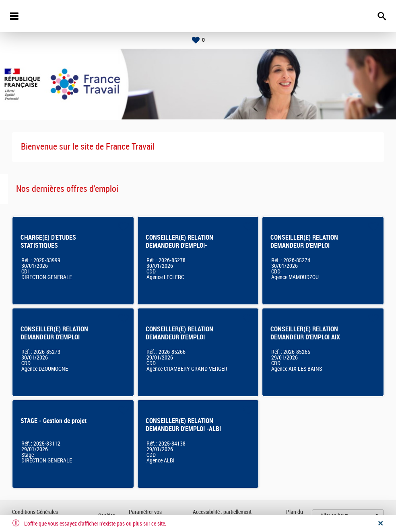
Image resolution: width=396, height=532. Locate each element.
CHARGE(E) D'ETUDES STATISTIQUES (48, 241)
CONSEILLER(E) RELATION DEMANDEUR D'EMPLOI (304, 241)
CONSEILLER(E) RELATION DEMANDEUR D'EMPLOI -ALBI (183, 425)
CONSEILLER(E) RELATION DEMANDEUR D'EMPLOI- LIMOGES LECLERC (179, 245)
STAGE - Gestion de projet (54, 421)
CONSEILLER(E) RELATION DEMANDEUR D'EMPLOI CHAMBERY (179, 337)
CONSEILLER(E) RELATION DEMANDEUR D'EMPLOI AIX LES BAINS (305, 337)
